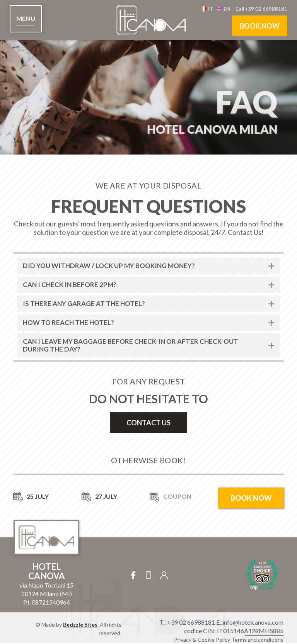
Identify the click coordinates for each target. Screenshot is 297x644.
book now (260, 26)
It (211, 9)
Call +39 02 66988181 (261, 9)
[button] (26, 19)
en (227, 9)
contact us (148, 423)
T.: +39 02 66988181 (187, 622)
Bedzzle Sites (80, 624)
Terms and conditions (257, 640)
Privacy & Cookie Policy (202, 640)
